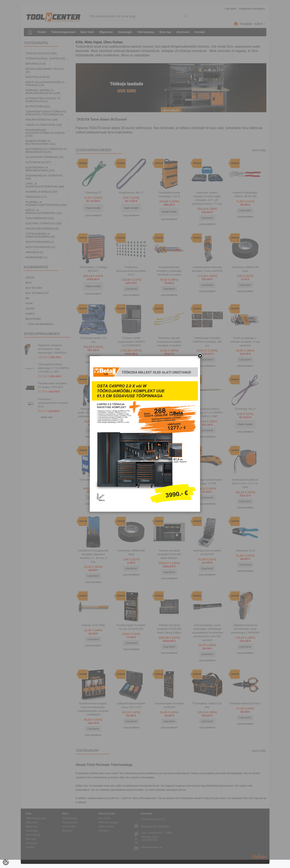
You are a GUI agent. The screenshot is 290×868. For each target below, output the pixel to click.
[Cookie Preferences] (6, 862)
